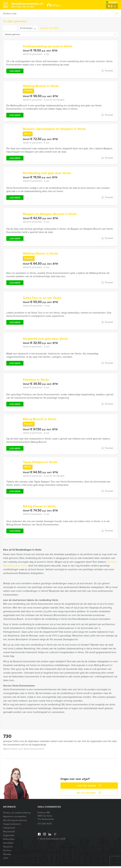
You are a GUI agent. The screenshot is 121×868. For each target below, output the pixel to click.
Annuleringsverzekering (15, 822)
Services (7, 852)
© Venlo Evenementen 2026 (51, 841)
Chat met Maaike (89, 788)
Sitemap (7, 856)
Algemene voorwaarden (15, 818)
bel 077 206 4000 (89, 795)
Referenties (9, 841)
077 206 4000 (45, 825)
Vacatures (8, 848)
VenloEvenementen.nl (28, 5)
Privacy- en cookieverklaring (17, 814)
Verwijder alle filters (50, 28)
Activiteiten (9, 845)
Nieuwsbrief (9, 833)
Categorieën (9, 830)
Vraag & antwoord (12, 826)
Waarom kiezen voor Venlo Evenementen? (24, 751)
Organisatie (9, 837)
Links (6, 860)
